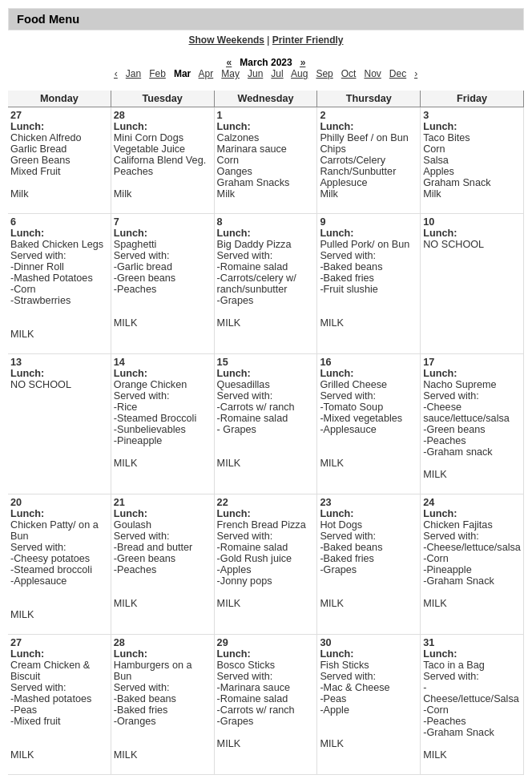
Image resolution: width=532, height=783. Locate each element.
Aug (299, 74)
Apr (206, 74)
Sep (324, 74)
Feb (157, 74)
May (230, 74)
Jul (277, 74)
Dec (398, 74)
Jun (255, 74)
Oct (349, 74)
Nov (372, 74)
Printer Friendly (308, 40)
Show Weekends (227, 40)
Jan (133, 74)
